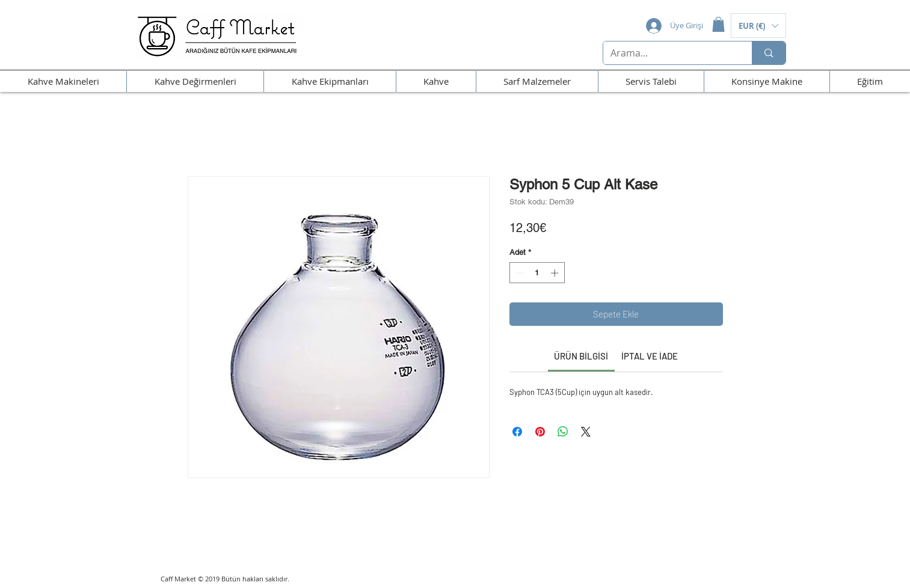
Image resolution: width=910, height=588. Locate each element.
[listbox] (758, 26)
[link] (581, 356)
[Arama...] (669, 53)
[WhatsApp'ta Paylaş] (563, 432)
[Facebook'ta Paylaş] (517, 432)
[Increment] (556, 273)
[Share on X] (586, 432)
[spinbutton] (537, 273)
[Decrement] (518, 273)
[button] (718, 24)
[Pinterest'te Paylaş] (540, 432)
